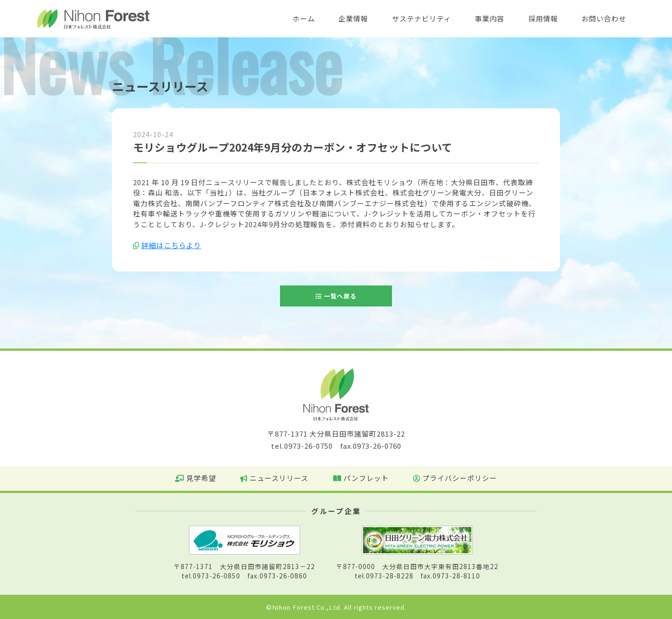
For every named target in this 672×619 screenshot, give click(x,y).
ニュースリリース (274, 478)
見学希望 (196, 478)
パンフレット (361, 478)
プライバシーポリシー (455, 478)
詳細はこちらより (171, 245)
